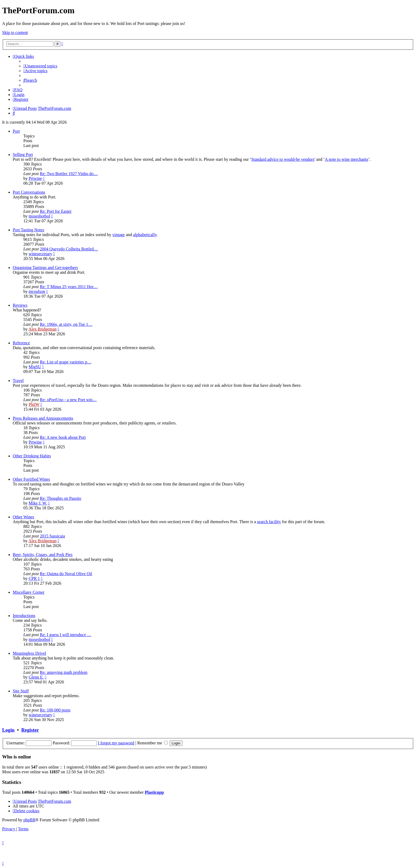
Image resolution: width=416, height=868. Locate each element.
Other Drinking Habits (32, 456)
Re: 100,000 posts (55, 710)
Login (8, 730)
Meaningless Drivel (29, 653)
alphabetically (145, 235)
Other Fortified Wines (31, 479)
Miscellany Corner (29, 592)
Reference (21, 343)
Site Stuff (21, 691)
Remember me (152, 743)
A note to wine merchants (346, 159)
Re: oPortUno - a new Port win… (68, 400)
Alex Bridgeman (42, 329)
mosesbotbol (39, 216)
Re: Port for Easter (56, 211)
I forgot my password (116, 743)
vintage (118, 235)
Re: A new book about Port (63, 437)
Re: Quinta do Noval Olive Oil (66, 574)
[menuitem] (40, 66)
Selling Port (23, 155)
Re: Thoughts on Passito (60, 498)
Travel (18, 381)
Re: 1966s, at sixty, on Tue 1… (66, 324)
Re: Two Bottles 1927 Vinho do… (69, 174)
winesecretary (40, 254)
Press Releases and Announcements (43, 418)
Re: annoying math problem (64, 672)
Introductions (24, 616)
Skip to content (15, 32)
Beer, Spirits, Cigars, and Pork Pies (43, 555)
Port (16, 131)
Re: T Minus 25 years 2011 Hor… (69, 287)
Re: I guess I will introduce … (66, 635)
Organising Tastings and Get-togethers (45, 268)
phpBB (29, 820)
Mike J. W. (38, 503)
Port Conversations (29, 192)
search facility (269, 522)
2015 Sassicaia (52, 536)
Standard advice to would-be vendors (283, 159)
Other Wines (23, 517)
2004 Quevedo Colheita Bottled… (69, 249)
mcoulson (37, 291)
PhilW (34, 404)
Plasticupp (154, 792)
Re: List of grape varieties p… (66, 362)
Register (30, 730)
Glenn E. (36, 677)
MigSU (35, 367)
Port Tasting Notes (29, 230)
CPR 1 (34, 578)
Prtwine (35, 178)
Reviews (20, 305)
